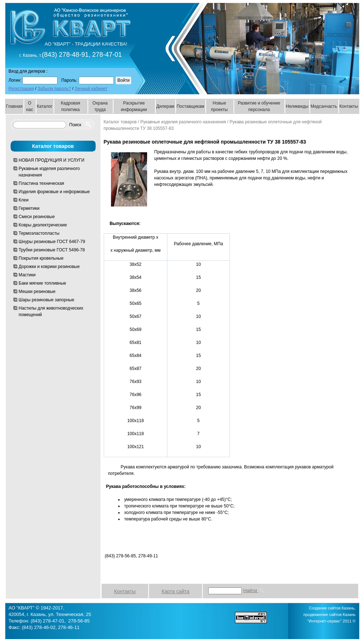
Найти (254, 590)
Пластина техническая (42, 183)
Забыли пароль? (54, 89)
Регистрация (21, 89)
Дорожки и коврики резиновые (49, 267)
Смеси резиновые (37, 217)
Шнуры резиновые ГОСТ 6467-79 (52, 242)
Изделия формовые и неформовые (54, 192)
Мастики (27, 275)
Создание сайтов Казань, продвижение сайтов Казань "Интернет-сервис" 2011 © (329, 615)
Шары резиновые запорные (47, 300)
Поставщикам (190, 106)
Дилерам (165, 106)
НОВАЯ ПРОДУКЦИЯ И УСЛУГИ (52, 160)
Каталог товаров (120, 122)
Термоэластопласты (39, 233)
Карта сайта (175, 592)
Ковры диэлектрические (43, 225)
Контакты (349, 106)
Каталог (45, 106)
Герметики (29, 208)
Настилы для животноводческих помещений (51, 311)
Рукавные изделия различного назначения (49, 172)
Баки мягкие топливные (42, 283)
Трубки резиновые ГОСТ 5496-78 (52, 250)
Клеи (24, 200)
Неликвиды (297, 106)
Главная (14, 106)
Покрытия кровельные (41, 258)
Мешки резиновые (37, 292)
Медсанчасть (324, 106)
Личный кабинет (91, 89)
